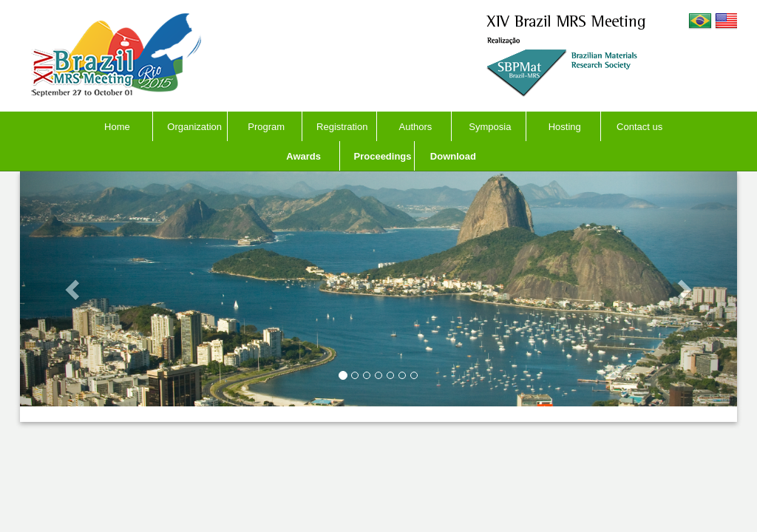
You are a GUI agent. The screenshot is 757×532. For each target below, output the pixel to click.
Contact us (639, 127)
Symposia (490, 127)
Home (117, 127)
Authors (416, 127)
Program (266, 127)
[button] (74, 289)
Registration (342, 127)
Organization (194, 127)
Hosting (565, 127)
